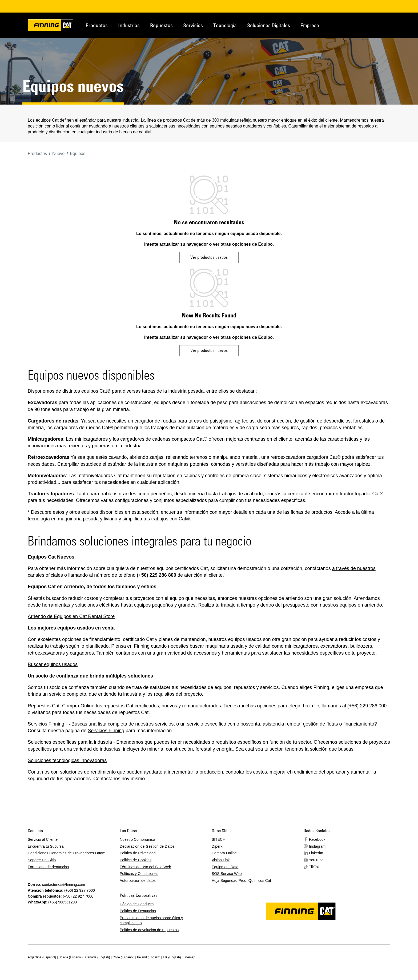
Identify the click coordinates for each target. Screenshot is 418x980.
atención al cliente (203, 575)
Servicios (193, 25)
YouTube (316, 860)
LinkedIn (316, 853)
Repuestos (161, 25)
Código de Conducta (137, 904)
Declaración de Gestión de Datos (147, 846)
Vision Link (221, 860)
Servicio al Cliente (43, 839)
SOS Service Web (227, 874)
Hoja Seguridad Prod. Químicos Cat (241, 881)
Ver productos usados (209, 257)
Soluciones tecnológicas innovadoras (67, 760)
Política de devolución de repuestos (149, 930)
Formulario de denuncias (48, 867)
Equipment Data (225, 867)
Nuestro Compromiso (137, 839)
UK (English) (172, 957)
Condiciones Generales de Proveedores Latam (67, 853)
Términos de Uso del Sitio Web (145, 867)
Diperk (217, 846)
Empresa (310, 25)
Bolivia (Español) (71, 957)
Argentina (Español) (42, 957)
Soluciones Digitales (269, 25)
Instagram (317, 846)
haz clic (311, 706)
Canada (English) (98, 957)
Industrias (129, 25)
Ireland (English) (149, 957)
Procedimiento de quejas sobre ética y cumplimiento (151, 921)
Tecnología (225, 25)
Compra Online (78, 706)
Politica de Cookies (136, 860)
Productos (97, 25)
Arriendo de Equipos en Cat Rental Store (71, 616)
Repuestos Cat (44, 706)
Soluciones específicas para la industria (70, 742)
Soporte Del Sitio (42, 860)
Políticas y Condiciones (139, 874)
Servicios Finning (46, 724)
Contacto (365, 25)
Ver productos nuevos (209, 350)
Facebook (317, 839)
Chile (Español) (123, 957)
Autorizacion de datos (138, 881)
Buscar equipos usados (53, 664)
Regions (382, 25)
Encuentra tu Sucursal (46, 846)
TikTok (314, 867)
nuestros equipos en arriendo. (352, 605)
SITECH (218, 839)
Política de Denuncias (138, 911)
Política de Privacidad (138, 853)
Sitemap (189, 957)
